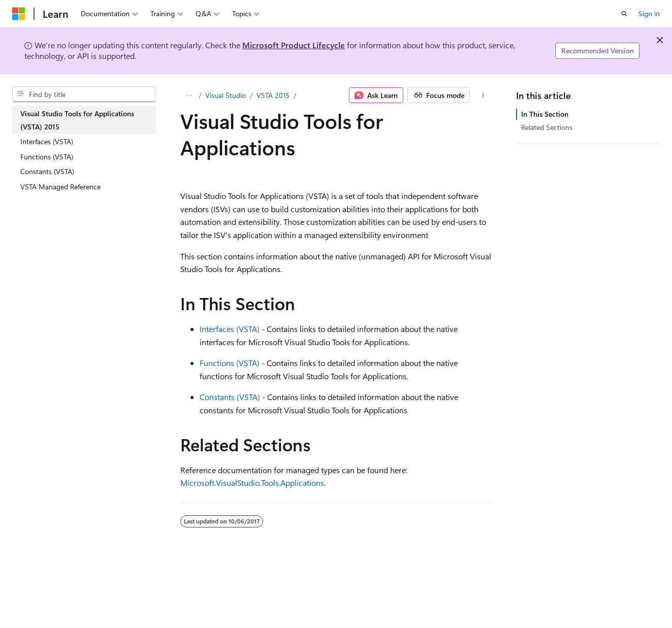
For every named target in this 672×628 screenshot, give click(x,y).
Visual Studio (226, 95)
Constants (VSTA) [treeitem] (47, 171)
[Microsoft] (19, 14)
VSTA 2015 (273, 95)
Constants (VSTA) (230, 397)
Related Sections (547, 127)
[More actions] (483, 95)
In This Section (545, 114)
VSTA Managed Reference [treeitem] (60, 187)
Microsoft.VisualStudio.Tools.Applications (252, 483)
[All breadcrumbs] (189, 95)
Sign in (649, 13)
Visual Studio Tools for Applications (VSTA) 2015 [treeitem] (77, 120)
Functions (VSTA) (230, 363)
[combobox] (84, 94)
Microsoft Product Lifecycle (294, 45)
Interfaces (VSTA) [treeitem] (47, 141)
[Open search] (624, 14)
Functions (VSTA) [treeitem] (47, 157)
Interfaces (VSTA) (230, 329)
